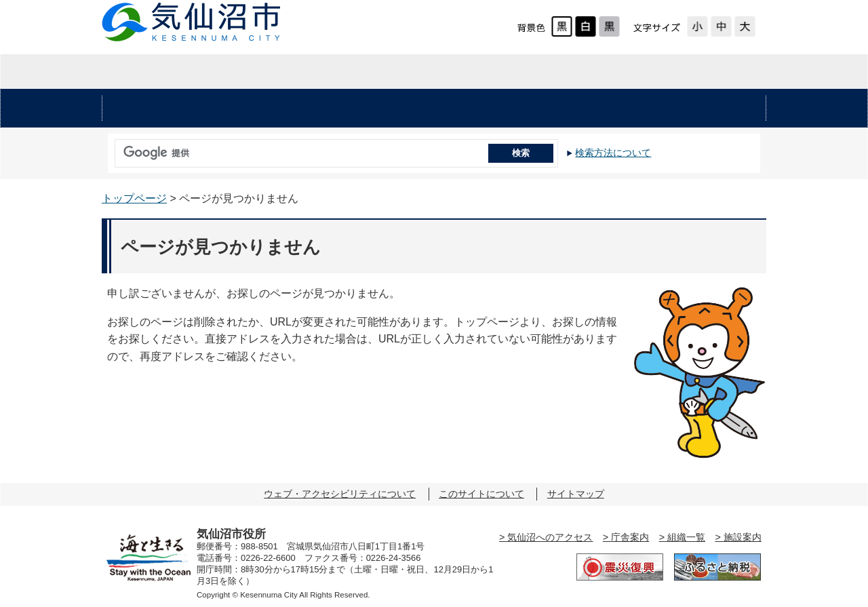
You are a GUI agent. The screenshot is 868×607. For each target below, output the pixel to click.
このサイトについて (481, 494)
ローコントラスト (609, 26)
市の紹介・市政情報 (655, 72)
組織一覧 (686, 537)
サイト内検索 (111, 149)
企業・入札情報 (433, 72)
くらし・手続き (283, 109)
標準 (721, 26)
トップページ (134, 198)
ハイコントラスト (586, 26)
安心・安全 (159, 109)
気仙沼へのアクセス (550, 537)
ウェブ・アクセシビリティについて (340, 494)
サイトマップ (576, 494)
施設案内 (743, 537)
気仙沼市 (192, 22)
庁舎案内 (630, 537)
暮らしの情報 (212, 72)
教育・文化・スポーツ (558, 109)
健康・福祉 (408, 109)
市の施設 (709, 109)
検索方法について (613, 153)
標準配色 (562, 26)
